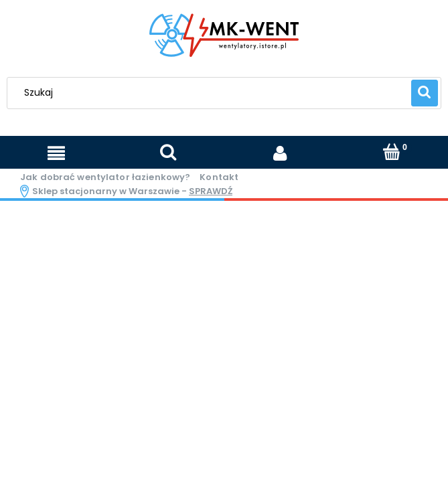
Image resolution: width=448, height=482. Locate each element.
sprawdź (211, 191)
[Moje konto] (280, 153)
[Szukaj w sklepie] (212, 93)
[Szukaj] (425, 93)
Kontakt (219, 177)
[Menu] (56, 153)
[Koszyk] (392, 152)
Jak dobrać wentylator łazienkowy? (105, 177)
